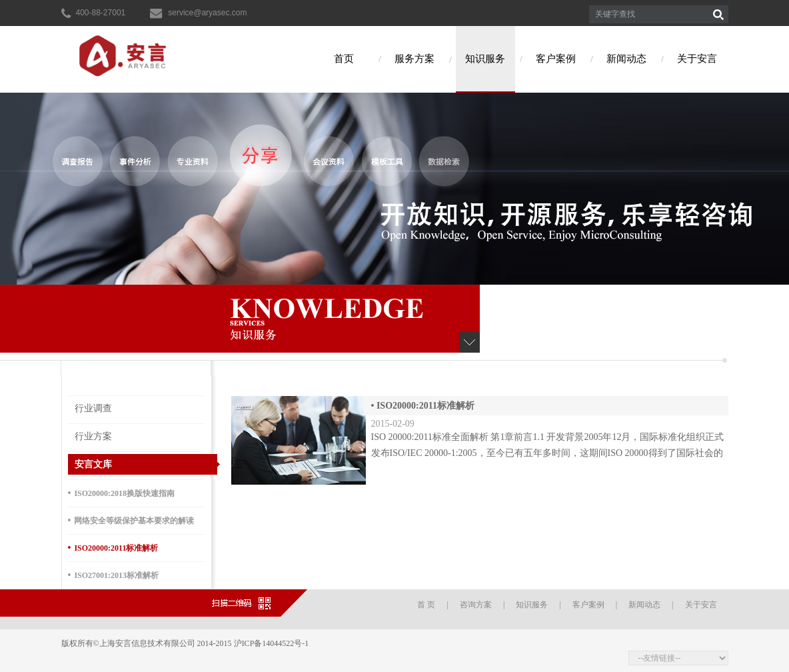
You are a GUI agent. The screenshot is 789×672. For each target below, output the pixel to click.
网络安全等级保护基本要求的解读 (131, 520)
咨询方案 (476, 605)
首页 (344, 59)
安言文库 (93, 464)
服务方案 (414, 59)
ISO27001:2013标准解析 (114, 575)
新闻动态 (626, 59)
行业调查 (93, 408)
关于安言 (697, 59)
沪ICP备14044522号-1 (273, 643)
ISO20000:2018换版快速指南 (122, 493)
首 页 (426, 605)
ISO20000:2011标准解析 (113, 548)
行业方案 (93, 436)
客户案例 (556, 59)
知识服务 (485, 59)
